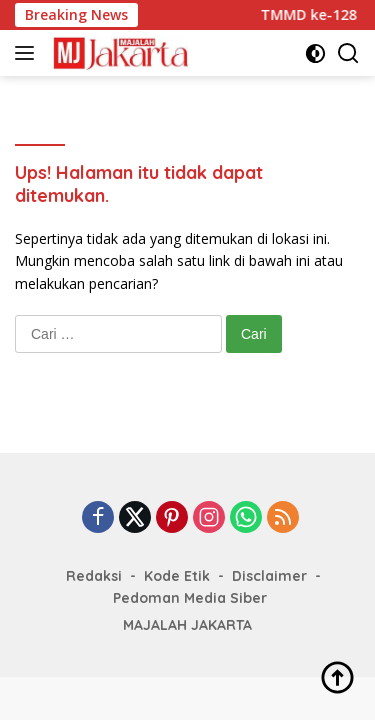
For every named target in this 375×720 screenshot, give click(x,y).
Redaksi (94, 576)
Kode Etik (177, 576)
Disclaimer (269, 576)
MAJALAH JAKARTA (187, 625)
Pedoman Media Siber (190, 598)
